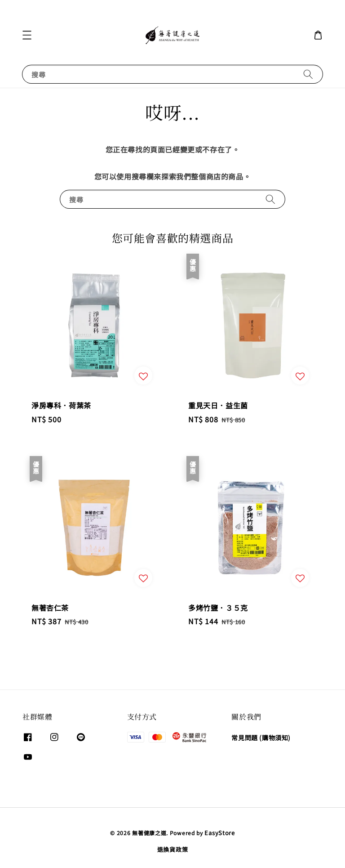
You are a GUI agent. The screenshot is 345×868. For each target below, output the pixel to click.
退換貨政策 (173, 849)
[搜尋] (308, 74)
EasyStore (219, 833)
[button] (27, 35)
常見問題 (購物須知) (261, 738)
